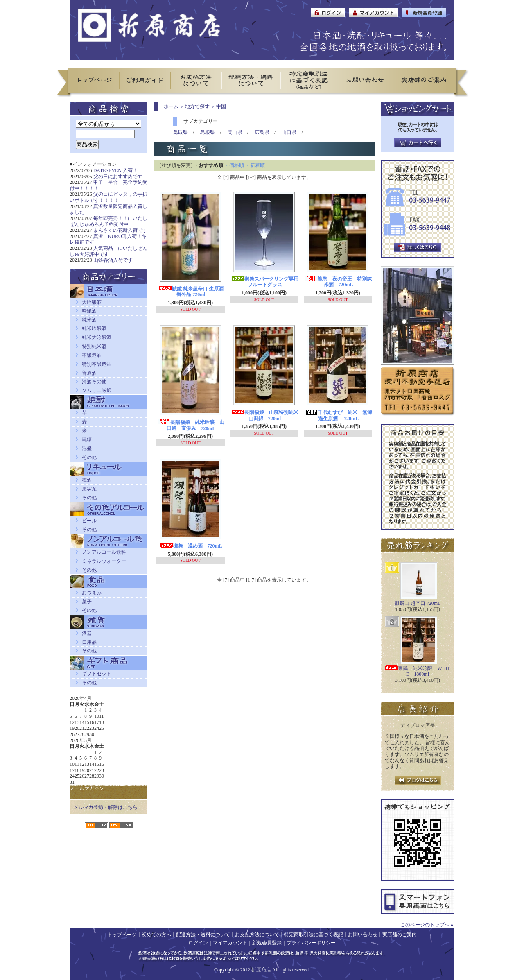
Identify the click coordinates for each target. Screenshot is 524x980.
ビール (89, 521)
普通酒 (89, 373)
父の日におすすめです (118, 177)
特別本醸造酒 (97, 364)
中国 (221, 106)
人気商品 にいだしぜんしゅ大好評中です (108, 251)
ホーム (171, 106)
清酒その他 (94, 382)
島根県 (208, 132)
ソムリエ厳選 (97, 390)
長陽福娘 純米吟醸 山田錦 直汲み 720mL (191, 425)
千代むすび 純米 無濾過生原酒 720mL (339, 415)
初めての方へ (156, 935)
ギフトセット (97, 674)
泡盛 (87, 448)
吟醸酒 (89, 311)
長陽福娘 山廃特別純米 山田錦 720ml (267, 415)
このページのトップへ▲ (427, 925)
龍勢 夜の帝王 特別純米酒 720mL (339, 282)
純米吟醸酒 (94, 328)
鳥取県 (181, 132)
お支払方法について (257, 935)
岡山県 (235, 132)
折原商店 (261, 970)
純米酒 (89, 320)
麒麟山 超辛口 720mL (418, 603)
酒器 (87, 633)
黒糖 (87, 439)
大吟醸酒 (92, 302)
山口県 (289, 132)
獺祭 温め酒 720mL (191, 546)
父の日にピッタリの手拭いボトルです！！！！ (108, 197)
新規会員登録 (267, 943)
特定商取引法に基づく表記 (314, 935)
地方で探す (197, 106)
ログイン (198, 943)
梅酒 (87, 480)
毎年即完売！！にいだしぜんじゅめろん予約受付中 (108, 221)
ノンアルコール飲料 (104, 552)
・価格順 (234, 165)
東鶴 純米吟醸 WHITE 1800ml (417, 671)
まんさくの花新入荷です (120, 230)
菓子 (87, 602)
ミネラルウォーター (104, 561)
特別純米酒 (94, 346)
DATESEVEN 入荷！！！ (120, 170)
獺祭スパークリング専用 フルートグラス (267, 282)
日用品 (89, 642)
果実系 (89, 489)
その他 (89, 457)
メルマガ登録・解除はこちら (106, 807)
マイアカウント (230, 943)
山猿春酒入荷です (113, 260)
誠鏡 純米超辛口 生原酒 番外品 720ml (191, 292)
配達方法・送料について (203, 935)
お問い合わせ (363, 935)
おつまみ (92, 593)
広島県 (262, 132)
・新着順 (255, 165)
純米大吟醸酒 (97, 337)
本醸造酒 (92, 355)
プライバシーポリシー (311, 943)
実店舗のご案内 (400, 935)
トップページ (122, 935)
